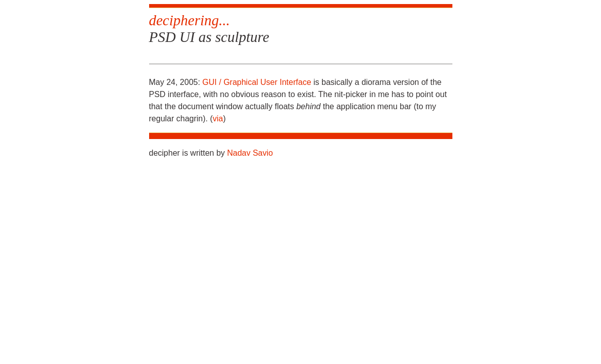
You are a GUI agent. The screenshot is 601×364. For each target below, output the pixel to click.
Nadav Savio (250, 153)
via (218, 119)
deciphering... (190, 20)
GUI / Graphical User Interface (257, 82)
